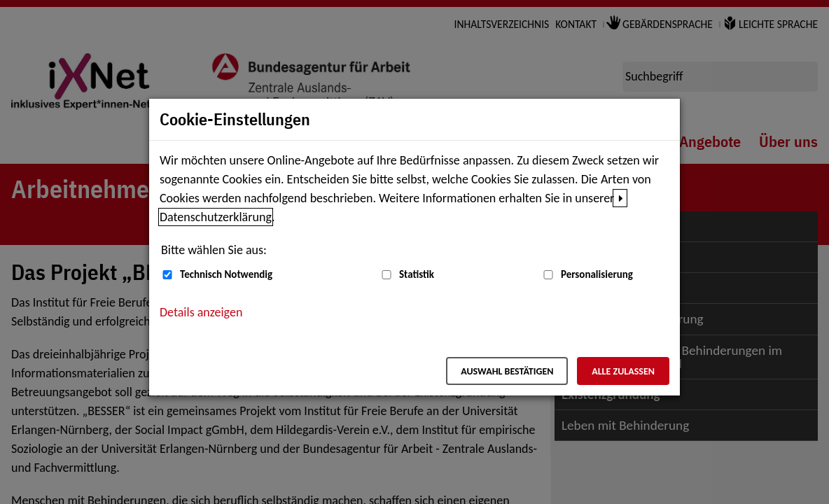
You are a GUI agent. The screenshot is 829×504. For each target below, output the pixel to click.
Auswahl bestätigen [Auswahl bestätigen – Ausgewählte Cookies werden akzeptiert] (507, 371)
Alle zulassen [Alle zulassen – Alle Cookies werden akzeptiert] (623, 371)
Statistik (417, 274)
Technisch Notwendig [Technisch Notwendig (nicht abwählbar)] (226, 274)
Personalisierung (597, 274)
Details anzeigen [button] (201, 312)
